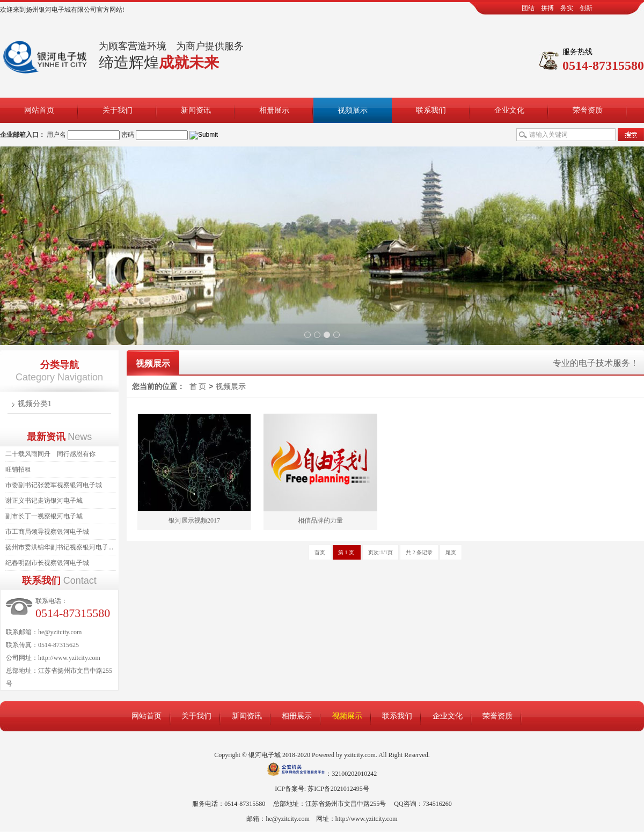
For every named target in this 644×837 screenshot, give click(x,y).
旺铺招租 (18, 469)
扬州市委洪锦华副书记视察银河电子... (59, 547)
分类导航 (60, 365)
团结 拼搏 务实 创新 (557, 8)
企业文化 (509, 110)
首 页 (198, 387)
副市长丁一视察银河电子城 (44, 516)
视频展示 (353, 110)
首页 (320, 552)
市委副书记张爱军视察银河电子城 (54, 485)
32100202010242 (354, 774)
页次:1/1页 (380, 552)
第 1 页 (347, 552)
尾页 (451, 552)
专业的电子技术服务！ (596, 363)
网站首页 (39, 110)
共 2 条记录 (419, 552)
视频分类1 (35, 404)
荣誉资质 (588, 110)
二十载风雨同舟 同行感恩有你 (50, 454)
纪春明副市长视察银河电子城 (47, 563)
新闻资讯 (196, 110)
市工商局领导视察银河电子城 (47, 532)
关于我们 (118, 110)
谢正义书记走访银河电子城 (44, 501)
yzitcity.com (360, 755)
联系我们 (431, 110)
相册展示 (274, 110)
